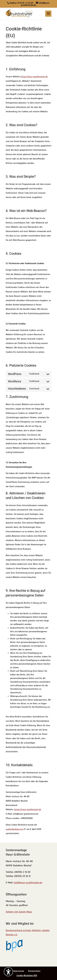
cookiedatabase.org (14, 829)
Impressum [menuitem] (19, 971)
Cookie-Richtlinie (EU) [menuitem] (27, 976)
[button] (48, 15)
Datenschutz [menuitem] (34, 971)
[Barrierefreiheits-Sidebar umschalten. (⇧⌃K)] (8, 972)
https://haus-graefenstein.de (34, 77)
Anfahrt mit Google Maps (19, 912)
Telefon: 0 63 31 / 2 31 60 (21, 3)
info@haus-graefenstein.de (28, 883)
